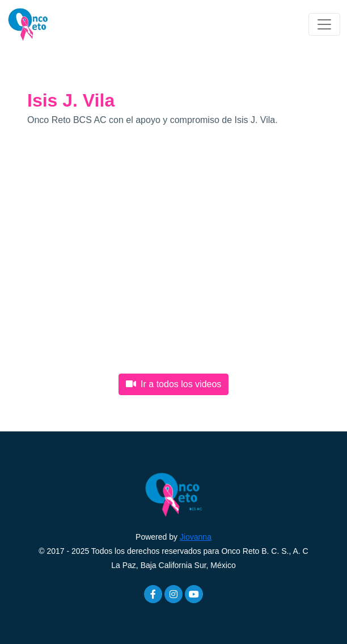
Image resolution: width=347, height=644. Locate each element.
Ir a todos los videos (174, 384)
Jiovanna (196, 537)
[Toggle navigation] (324, 24)
